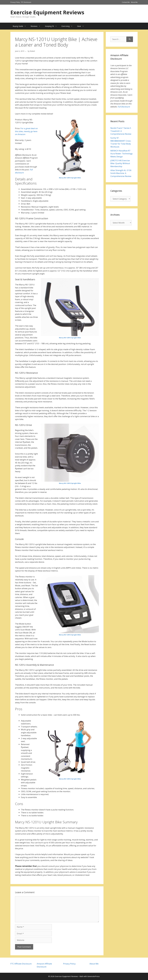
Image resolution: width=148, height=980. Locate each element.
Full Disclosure (124, 107)
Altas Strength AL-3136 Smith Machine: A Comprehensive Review (121, 173)
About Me (134, 2)
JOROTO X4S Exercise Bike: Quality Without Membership (120, 163)
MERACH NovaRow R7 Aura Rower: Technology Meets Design (122, 154)
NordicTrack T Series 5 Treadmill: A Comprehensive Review (121, 131)
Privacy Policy (15, 2)
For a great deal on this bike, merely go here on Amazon (26, 131)
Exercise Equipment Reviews (47, 12)
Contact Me (126, 2)
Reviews (37, 26)
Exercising (68, 26)
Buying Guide (21, 26)
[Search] (130, 39)
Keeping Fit (52, 26)
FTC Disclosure (26, 2)
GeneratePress (93, 976)
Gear (82, 26)
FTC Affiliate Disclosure (21, 964)
